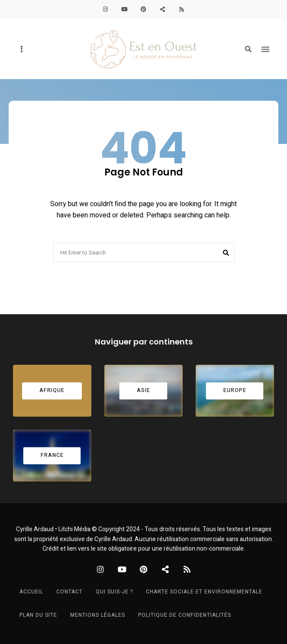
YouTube (125, 10)
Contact (69, 592)
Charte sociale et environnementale (204, 592)
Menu (265, 49)
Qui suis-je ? (114, 592)
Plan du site (38, 615)
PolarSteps (163, 10)
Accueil (31, 592)
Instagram (106, 10)
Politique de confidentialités (185, 615)
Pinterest (144, 10)
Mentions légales (98, 615)
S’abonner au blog (182, 10)
